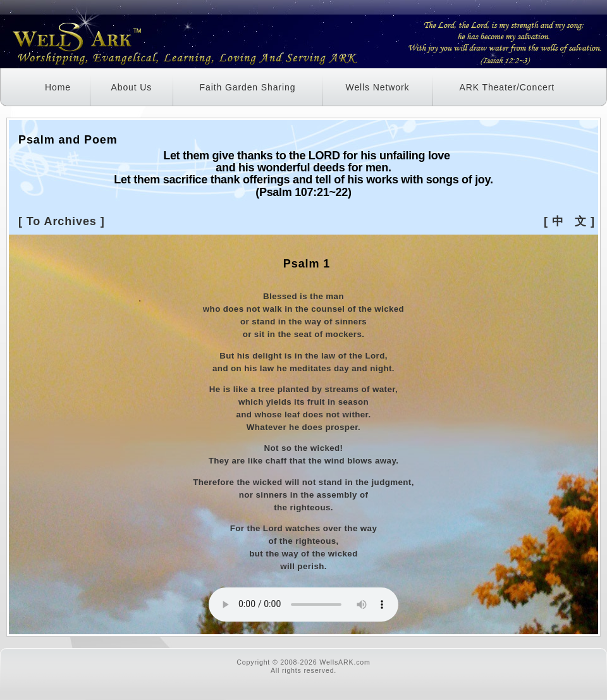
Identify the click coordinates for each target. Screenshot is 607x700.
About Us (131, 87)
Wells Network (378, 87)
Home (58, 87)
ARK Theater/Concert (507, 87)
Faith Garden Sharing (248, 87)
